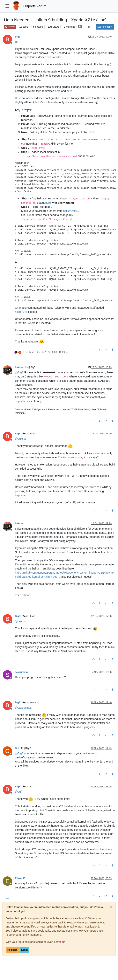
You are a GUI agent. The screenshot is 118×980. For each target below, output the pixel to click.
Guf (17, 748)
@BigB (30, 367)
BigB (18, 37)
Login (24, 950)
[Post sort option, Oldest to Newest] (89, 27)
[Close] (111, 907)
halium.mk (70, 211)
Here (18, 98)
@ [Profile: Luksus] (21, 439)
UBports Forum (35, 6)
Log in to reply (105, 27)
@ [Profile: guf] (18, 792)
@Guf (27, 787)
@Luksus (29, 434)
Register (12, 950)
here (58, 91)
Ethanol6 (20, 878)
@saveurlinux (31, 703)
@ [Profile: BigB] (19, 372)
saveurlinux (22, 672)
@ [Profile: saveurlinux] (23, 708)
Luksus (19, 367)
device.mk (49, 372)
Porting (10, 27)
